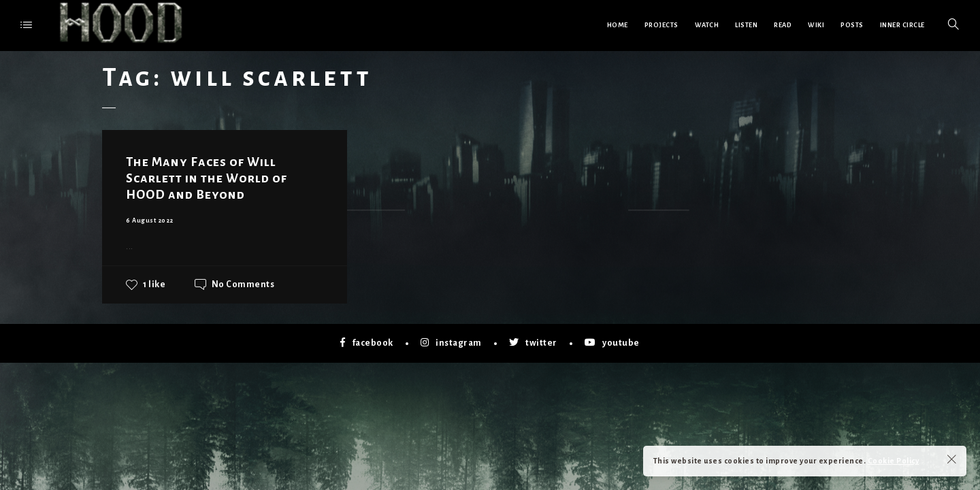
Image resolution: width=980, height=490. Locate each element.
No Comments (243, 284)
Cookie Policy (894, 461)
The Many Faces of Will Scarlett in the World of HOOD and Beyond (207, 178)
